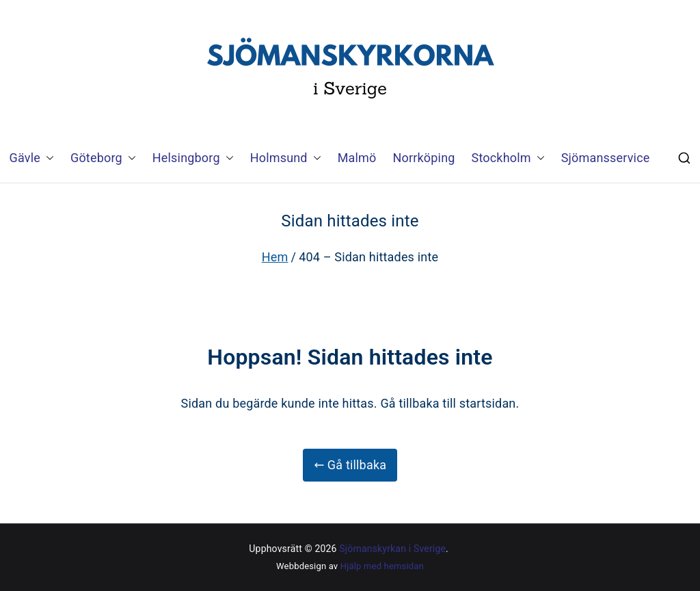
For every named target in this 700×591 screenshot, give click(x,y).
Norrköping (424, 158)
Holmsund (286, 158)
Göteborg (103, 158)
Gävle (32, 158)
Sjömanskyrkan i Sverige (392, 549)
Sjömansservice (606, 158)
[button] (47, 158)
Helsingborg (193, 158)
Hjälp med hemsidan (382, 566)
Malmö (357, 158)
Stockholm (508, 158)
